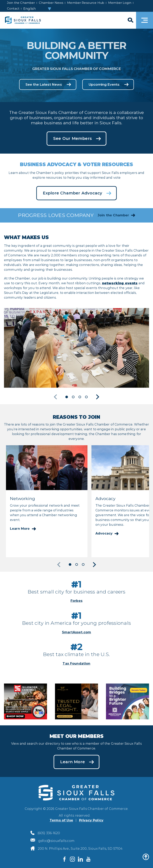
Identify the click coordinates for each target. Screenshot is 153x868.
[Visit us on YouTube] (88, 859)
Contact (13, 8)
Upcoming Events (104, 84)
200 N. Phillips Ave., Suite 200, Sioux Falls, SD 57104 (80, 849)
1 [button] (67, 397)
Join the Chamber (21, 3)
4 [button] (86, 397)
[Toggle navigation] (145, 20)
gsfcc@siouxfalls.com (56, 841)
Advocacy (104, 533)
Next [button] (97, 397)
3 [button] (80, 397)
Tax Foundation (76, 664)
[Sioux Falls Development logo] (23, 20)
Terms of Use (61, 820)
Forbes (76, 601)
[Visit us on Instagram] (73, 859)
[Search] (130, 20)
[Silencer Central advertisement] (25, 701)
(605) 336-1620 (49, 833)
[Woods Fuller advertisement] (76, 701)
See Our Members (73, 138)
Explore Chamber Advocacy (73, 193)
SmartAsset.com (76, 632)
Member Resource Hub (86, 3)
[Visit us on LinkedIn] (80, 859)
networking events (120, 283)
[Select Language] (37, 9)
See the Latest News (44, 84)
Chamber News (51, 3)
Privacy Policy (91, 820)
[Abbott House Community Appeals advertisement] (127, 701)
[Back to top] (146, 857)
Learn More (20, 529)
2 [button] (73, 397)
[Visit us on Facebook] (65, 859)
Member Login (120, 3)
